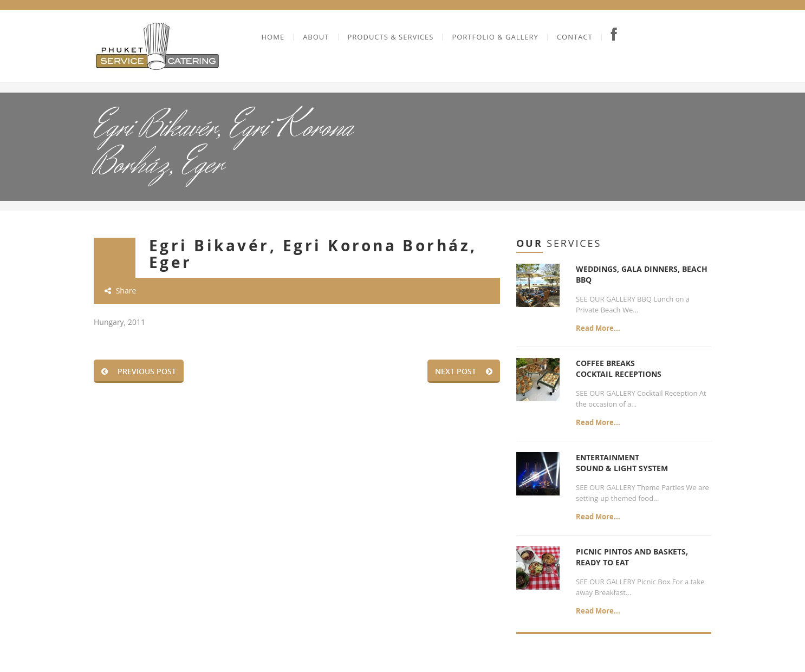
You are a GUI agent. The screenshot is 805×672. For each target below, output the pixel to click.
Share (120, 291)
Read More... (598, 328)
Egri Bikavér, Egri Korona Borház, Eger (313, 254)
